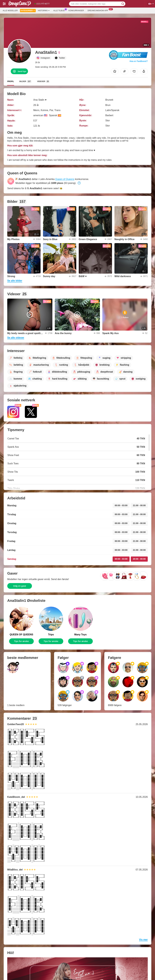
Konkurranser (76, 11)
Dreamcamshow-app (99, 10)
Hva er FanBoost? (139, 61)
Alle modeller (10, 11)
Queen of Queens (65, 179)
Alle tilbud (60, 10)
